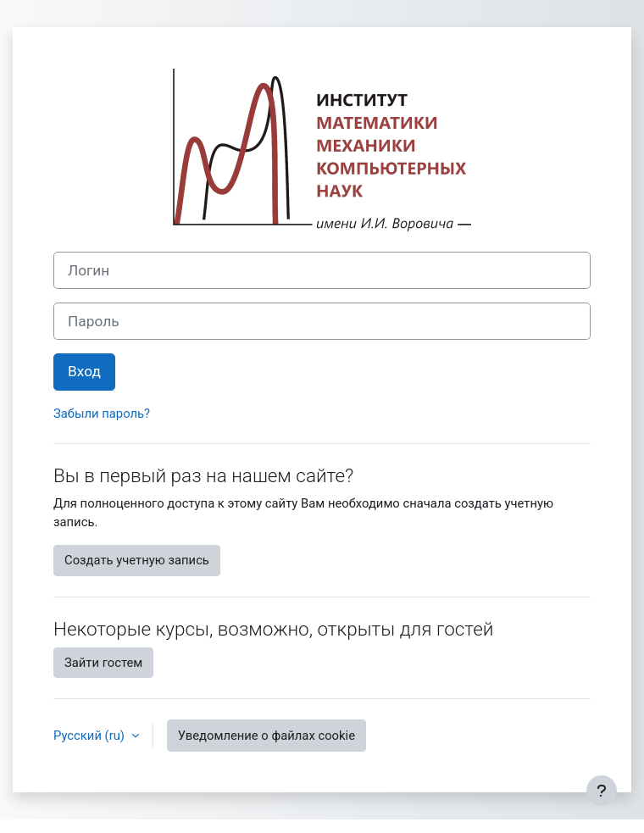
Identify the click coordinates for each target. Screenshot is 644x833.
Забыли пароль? (102, 414)
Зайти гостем (103, 663)
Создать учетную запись (137, 560)
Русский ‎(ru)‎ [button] (91, 736)
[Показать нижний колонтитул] (602, 791)
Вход (84, 371)
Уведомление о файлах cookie (266, 736)
